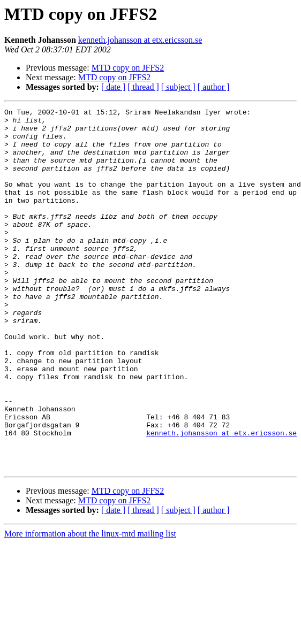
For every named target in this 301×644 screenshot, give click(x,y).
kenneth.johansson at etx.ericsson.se (140, 40)
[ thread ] (143, 87)
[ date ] (113, 87)
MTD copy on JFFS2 (128, 68)
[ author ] (214, 87)
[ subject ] (178, 87)
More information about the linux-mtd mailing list (90, 606)
